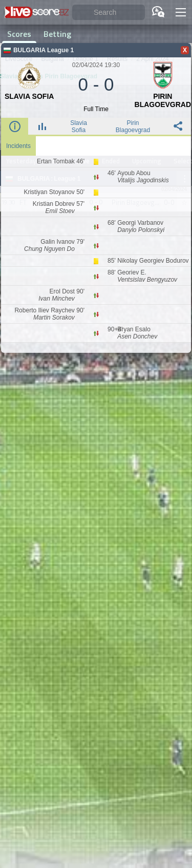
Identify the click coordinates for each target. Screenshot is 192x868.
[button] (181, 12)
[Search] (109, 13)
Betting (57, 34)
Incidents (18, 146)
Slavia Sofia (79, 126)
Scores (19, 34)
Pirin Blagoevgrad (133, 126)
